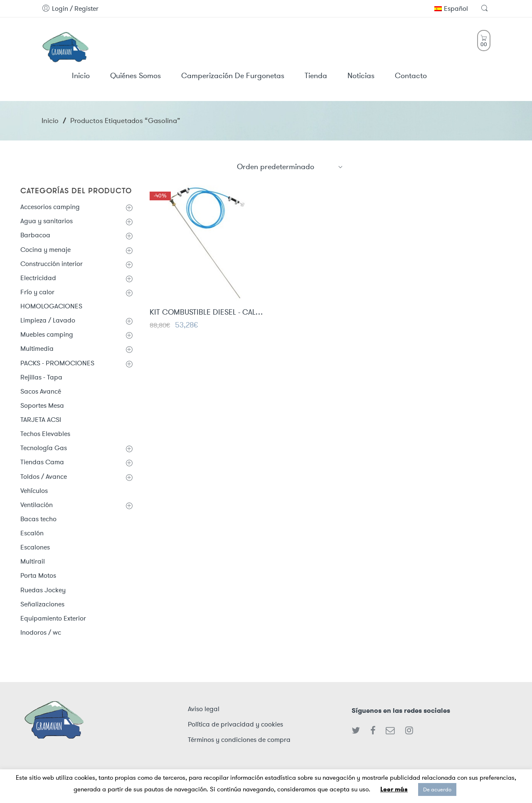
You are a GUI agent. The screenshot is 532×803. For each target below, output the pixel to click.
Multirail (33, 561)
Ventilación (37, 505)
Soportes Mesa (42, 405)
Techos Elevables (45, 434)
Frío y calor (37, 292)
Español (451, 9)
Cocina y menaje (46, 250)
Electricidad (38, 278)
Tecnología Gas (44, 448)
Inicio (50, 121)
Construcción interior (52, 264)
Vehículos (34, 491)
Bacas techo (38, 519)
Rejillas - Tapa (41, 377)
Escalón (32, 533)
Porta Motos (38, 575)
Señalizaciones (42, 604)
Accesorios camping (50, 207)
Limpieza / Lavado (48, 320)
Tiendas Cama (42, 462)
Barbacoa (35, 235)
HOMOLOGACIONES (51, 306)
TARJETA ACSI (41, 420)
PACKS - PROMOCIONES (57, 363)
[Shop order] (290, 167)
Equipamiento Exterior (53, 618)
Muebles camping (47, 334)
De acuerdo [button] (437, 789)
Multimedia (37, 349)
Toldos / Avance (44, 477)
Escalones (35, 547)
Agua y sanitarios (47, 221)
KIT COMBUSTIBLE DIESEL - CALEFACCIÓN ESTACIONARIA (207, 313)
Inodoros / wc (41, 632)
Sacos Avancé (41, 391)
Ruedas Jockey (43, 590)
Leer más (394, 789)
